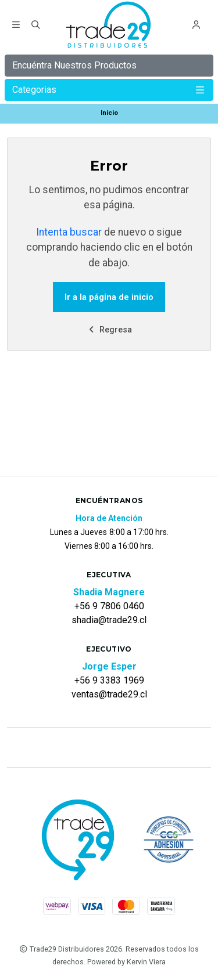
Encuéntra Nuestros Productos (74, 65)
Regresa (109, 330)
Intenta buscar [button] (69, 232)
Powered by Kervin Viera (126, 962)
